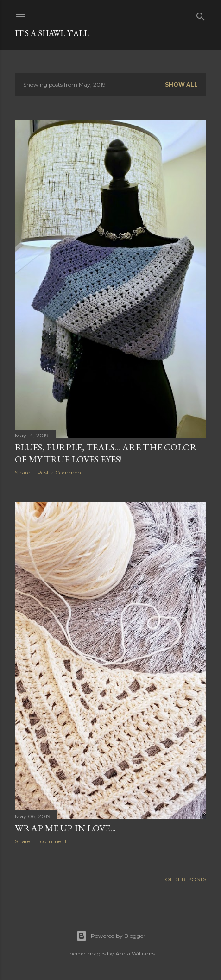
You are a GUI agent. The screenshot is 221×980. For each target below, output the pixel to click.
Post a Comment (60, 472)
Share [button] (22, 472)
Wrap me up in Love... (65, 828)
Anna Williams (135, 953)
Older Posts (186, 879)
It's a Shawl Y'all (52, 33)
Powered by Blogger (111, 936)
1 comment (52, 841)
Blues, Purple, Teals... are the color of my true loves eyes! (106, 453)
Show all (181, 85)
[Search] (201, 15)
